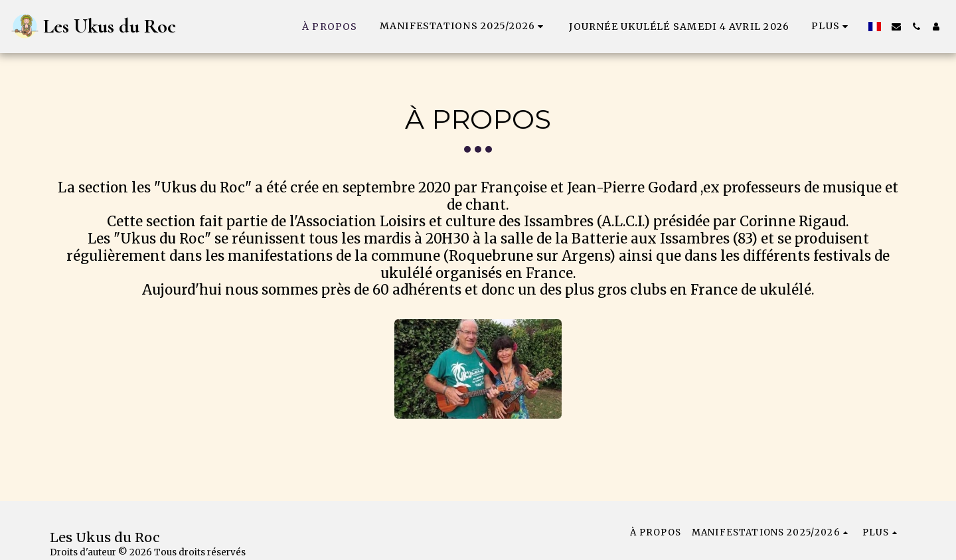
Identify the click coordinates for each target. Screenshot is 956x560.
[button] (464, 26)
